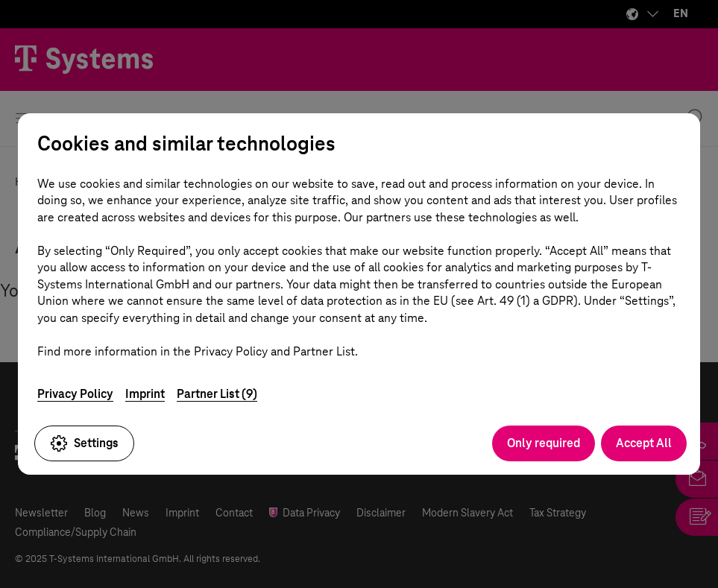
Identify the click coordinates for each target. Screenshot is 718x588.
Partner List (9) (217, 394)
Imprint (145, 394)
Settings (84, 443)
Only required (544, 443)
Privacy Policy (75, 394)
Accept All (644, 443)
